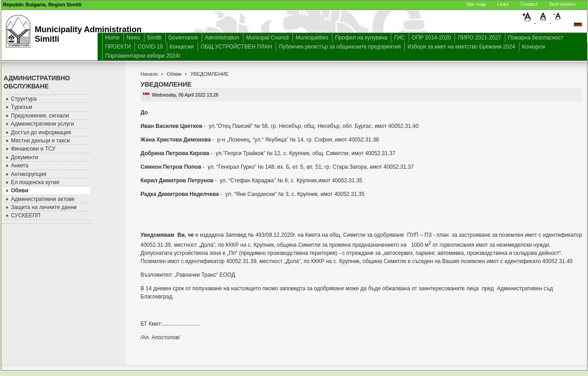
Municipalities (312, 38)
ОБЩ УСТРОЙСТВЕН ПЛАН (237, 47)
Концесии (182, 47)
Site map (476, 4)
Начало (149, 74)
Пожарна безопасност (536, 38)
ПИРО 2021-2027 (479, 38)
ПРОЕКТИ (118, 47)
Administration (222, 38)
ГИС (400, 38)
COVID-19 (150, 47)
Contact (529, 4)
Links (503, 4)
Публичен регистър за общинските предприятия (340, 47)
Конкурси (534, 47)
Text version (562, 4)
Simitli (154, 38)
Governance (183, 38)
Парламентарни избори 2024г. (143, 56)
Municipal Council (267, 38)
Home (113, 38)
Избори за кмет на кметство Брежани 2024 (461, 47)
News (133, 38)
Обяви (174, 74)
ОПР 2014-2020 (432, 38)
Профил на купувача (361, 38)
